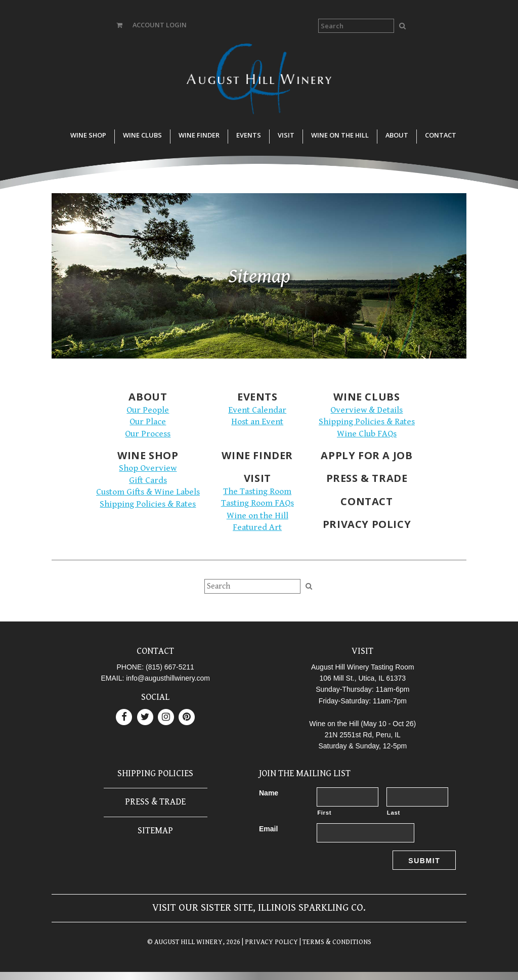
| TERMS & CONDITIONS (335, 942)
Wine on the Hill (340, 135)
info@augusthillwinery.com (168, 678)
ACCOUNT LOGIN (160, 25)
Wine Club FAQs (367, 434)
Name (269, 793)
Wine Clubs (142, 135)
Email (268, 829)
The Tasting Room (257, 492)
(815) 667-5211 (170, 667)
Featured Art (257, 527)
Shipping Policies (155, 773)
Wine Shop (88, 135)
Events (249, 135)
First (324, 813)
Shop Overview (148, 468)
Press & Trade (367, 478)
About (397, 135)
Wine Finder (199, 135)
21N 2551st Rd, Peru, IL (363, 735)
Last (394, 813)
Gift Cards (148, 480)
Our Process (148, 434)
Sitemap (155, 831)
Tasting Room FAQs (257, 503)
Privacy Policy (367, 524)
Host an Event (257, 422)
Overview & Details (366, 410)
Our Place (148, 422)
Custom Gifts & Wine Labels (148, 492)
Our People (148, 410)
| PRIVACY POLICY (269, 942)
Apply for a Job (366, 455)
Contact (441, 135)
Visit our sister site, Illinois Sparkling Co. (259, 908)
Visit (286, 135)
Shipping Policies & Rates (367, 422)
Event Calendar (257, 410)
